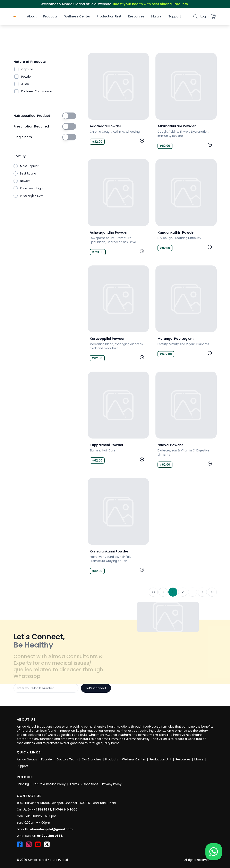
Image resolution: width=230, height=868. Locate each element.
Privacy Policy (112, 784)
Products (50, 16)
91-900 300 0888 (50, 836)
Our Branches (91, 759)
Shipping (23, 784)
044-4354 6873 (39, 809)
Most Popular (29, 166)
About (32, 16)
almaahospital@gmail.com (51, 829)
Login (204, 16)
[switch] (69, 116)
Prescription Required (31, 126)
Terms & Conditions (84, 784)
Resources (136, 16)
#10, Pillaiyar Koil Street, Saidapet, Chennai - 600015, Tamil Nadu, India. (67, 803)
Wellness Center (77, 16)
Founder (47, 759)
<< (153, 592)
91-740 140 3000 (65, 809)
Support (175, 16)
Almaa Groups (27, 759)
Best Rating (28, 173)
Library (156, 16)
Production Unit (109, 16)
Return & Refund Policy (49, 784)
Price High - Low (31, 196)
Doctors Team (67, 759)
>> (212, 592)
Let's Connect (96, 688)
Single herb (23, 137)
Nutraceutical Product (32, 116)
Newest (25, 181)
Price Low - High (31, 188)
